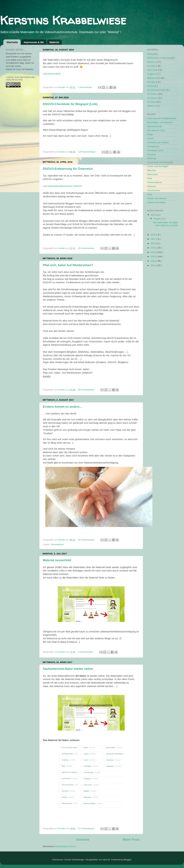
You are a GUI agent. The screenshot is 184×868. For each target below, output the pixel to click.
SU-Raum (152, 98)
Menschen (152, 174)
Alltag (150, 54)
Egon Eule (153, 70)
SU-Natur (152, 94)
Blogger (127, 860)
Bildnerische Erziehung (159, 58)
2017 (154, 239)
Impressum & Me (34, 42)
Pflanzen (152, 186)
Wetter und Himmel (157, 198)
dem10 (106, 860)
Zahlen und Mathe (156, 202)
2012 (154, 261)
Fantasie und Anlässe (158, 142)
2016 (154, 243)
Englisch (152, 74)
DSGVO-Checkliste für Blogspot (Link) (70, 104)
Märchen (152, 170)
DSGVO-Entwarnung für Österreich (68, 169)
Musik (150, 86)
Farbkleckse (153, 146)
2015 (154, 248)
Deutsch (152, 66)
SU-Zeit (151, 102)
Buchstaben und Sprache (160, 122)
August (157, 219)
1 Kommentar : (86, 87)
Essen (150, 138)
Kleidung (152, 158)
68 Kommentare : (87, 390)
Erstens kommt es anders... (62, 407)
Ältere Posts (131, 840)
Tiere (150, 194)
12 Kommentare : (87, 828)
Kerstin (62, 87)
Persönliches (57, 544)
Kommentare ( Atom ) (66, 846)
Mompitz (152, 82)
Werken (151, 106)
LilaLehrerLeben (52, 74)
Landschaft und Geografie (160, 162)
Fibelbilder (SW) (155, 150)
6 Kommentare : (86, 652)
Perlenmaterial (154, 182)
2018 (154, 235)
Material (54, 42)
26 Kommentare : (87, 248)
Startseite (12, 42)
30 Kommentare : (87, 540)
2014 (154, 252)
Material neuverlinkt (57, 560)
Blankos (152, 62)
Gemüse (151, 154)
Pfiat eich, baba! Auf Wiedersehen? (68, 265)
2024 (154, 215)
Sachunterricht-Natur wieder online (68, 669)
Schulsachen (154, 190)
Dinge (150, 134)
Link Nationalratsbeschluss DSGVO (62, 186)
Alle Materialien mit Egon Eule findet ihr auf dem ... (165, 225)
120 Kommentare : (88, 152)
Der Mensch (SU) (156, 130)
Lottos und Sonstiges (158, 166)
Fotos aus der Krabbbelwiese (162, 118)
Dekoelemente (154, 126)
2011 (154, 265)
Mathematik (153, 78)
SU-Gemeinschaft (156, 90)
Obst (150, 178)
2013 (154, 257)
